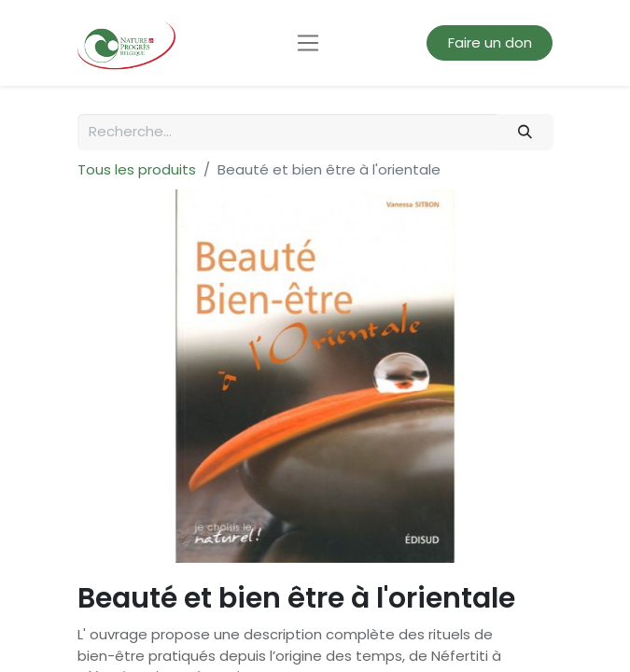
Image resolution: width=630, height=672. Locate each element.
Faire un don (490, 42)
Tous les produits (137, 169)
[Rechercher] (525, 132)
